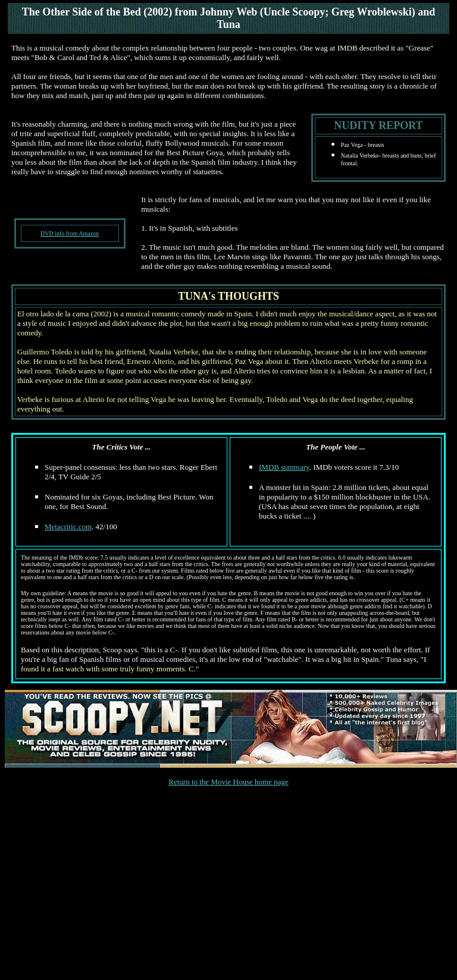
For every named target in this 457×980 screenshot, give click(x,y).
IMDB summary (284, 467)
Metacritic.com (68, 527)
